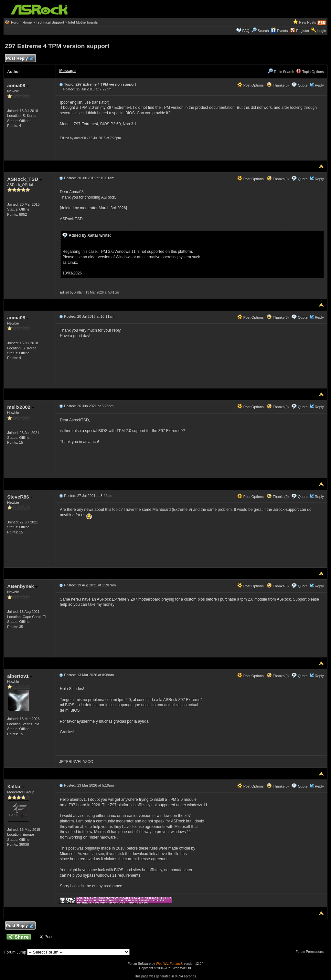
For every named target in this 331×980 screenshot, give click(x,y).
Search (263, 31)
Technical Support (50, 22)
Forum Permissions (311, 952)
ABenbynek (22, 586)
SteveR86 (20, 497)
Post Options (251, 85)
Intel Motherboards (83, 22)
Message (67, 71)
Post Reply (19, 59)
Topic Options (310, 72)
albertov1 (20, 676)
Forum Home (21, 22)
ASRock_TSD (24, 179)
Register (303, 31)
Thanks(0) (278, 85)
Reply (319, 85)
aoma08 (18, 85)
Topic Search (281, 72)
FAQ (246, 31)
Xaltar (16, 786)
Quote (303, 85)
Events (279, 31)
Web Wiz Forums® (169, 964)
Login (322, 31)
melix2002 (21, 407)
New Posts (308, 22)
